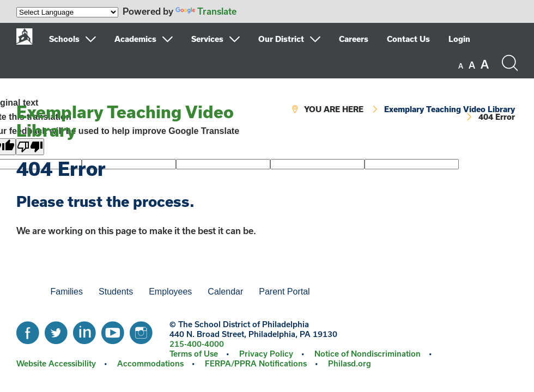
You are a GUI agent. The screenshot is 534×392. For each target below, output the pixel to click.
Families (66, 292)
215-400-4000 (197, 344)
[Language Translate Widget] (67, 12)
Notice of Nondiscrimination (368, 354)
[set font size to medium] (472, 65)
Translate (206, 11)
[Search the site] (509, 63)
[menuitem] (81, 39)
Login (459, 39)
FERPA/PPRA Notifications (256, 363)
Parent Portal (284, 292)
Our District (281, 39)
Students (116, 292)
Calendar (225, 292)
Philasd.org (350, 363)
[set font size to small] (461, 66)
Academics (135, 39)
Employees (170, 292)
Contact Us (408, 39)
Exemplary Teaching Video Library (125, 121)
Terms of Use (194, 354)
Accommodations (150, 363)
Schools (64, 39)
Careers (354, 39)
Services (207, 39)
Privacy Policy (266, 354)
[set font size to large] (485, 64)
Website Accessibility (56, 363)
